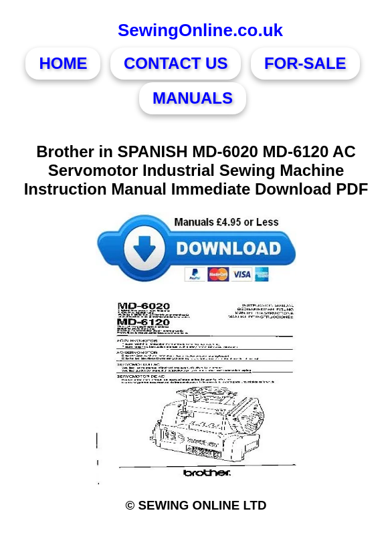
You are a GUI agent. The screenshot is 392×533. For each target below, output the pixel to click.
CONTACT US (176, 63)
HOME (63, 63)
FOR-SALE (305, 63)
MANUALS (193, 98)
